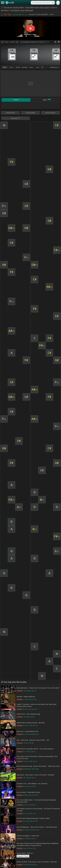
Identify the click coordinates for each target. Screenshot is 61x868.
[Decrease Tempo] (3, 42)
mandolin (25, 67)
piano (11, 67)
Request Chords (23, 856)
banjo (31, 67)
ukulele (18, 67)
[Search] (53, 3)
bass (38, 67)
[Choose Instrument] (42, 67)
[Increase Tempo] (17, 42)
